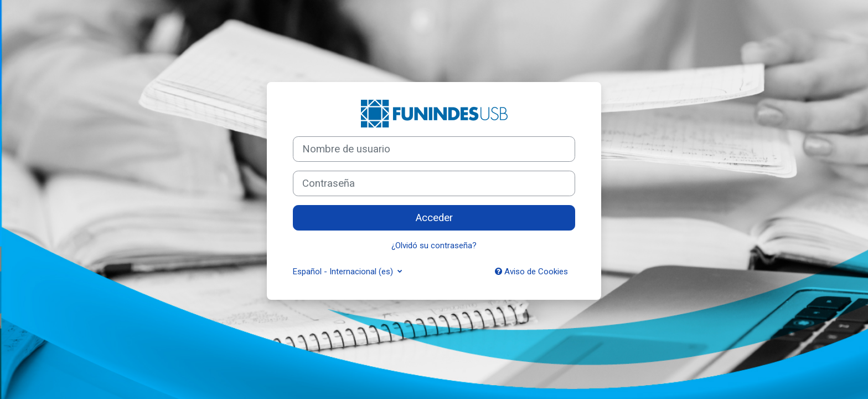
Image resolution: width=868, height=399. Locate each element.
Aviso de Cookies (531, 272)
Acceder (434, 218)
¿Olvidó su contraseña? (434, 245)
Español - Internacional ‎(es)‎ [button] (344, 272)
